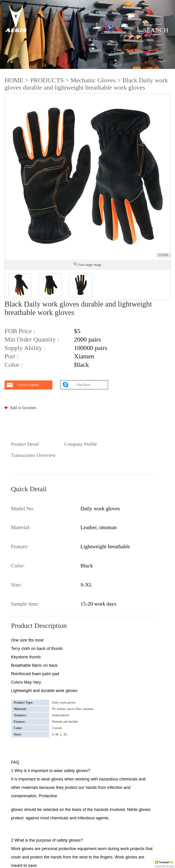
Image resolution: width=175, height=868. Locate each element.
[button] (165, 864)
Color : (14, 365)
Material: (21, 527)
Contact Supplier (29, 385)
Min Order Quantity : (32, 339)
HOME (14, 80)
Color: (18, 566)
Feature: (20, 546)
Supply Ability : (25, 348)
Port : (12, 356)
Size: (16, 585)
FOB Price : (20, 331)
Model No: (23, 508)
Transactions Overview (33, 455)
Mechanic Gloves (93, 80)
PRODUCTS (47, 80)
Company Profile (81, 444)
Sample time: (25, 604)
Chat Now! (84, 385)
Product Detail (25, 444)
